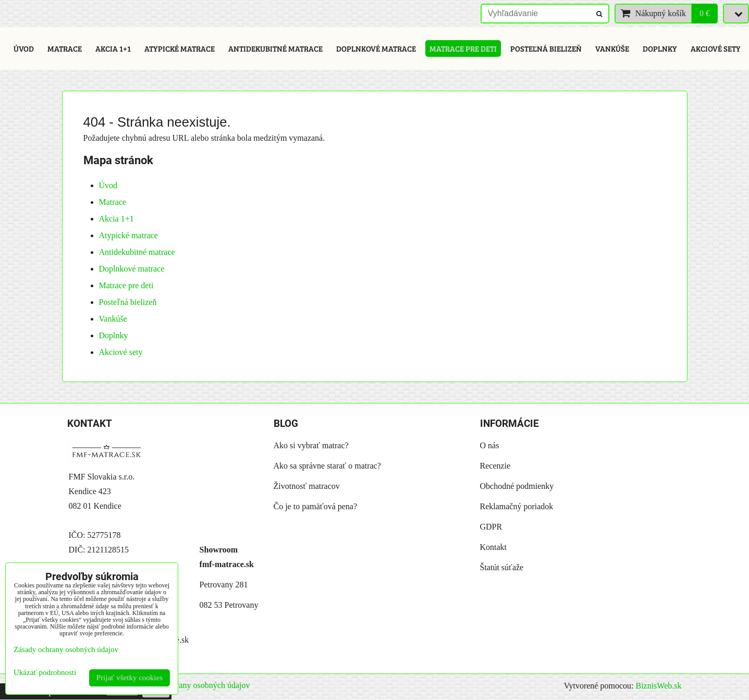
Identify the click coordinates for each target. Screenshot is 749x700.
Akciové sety (716, 48)
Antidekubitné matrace (275, 48)
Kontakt (494, 547)
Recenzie (495, 466)
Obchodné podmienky (517, 486)
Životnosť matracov (307, 486)
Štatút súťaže (502, 567)
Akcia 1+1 (113, 48)
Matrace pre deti (463, 48)
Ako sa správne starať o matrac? (327, 466)
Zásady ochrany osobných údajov (194, 685)
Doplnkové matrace (376, 48)
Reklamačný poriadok (517, 506)
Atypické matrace (180, 48)
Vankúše (612, 48)
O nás (490, 445)
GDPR (491, 527)
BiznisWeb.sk (658, 686)
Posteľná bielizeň (546, 48)
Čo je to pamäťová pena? (316, 506)
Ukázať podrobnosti (45, 672)
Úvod (24, 48)
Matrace (65, 48)
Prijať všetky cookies (130, 678)
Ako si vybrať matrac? (311, 445)
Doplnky (660, 48)
